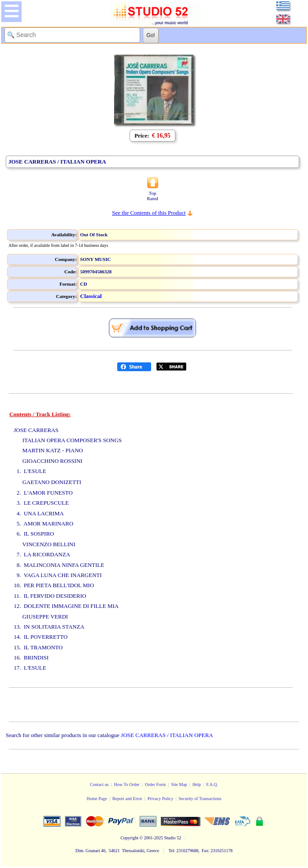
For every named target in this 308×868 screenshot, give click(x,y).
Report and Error (127, 799)
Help (197, 784)
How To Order (127, 784)
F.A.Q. (212, 784)
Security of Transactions (200, 799)
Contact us (99, 784)
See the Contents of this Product (149, 213)
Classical (91, 296)
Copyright (129, 838)
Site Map (179, 784)
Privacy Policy (161, 799)
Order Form (156, 784)
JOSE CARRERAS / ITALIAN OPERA (167, 735)
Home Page (96, 799)
